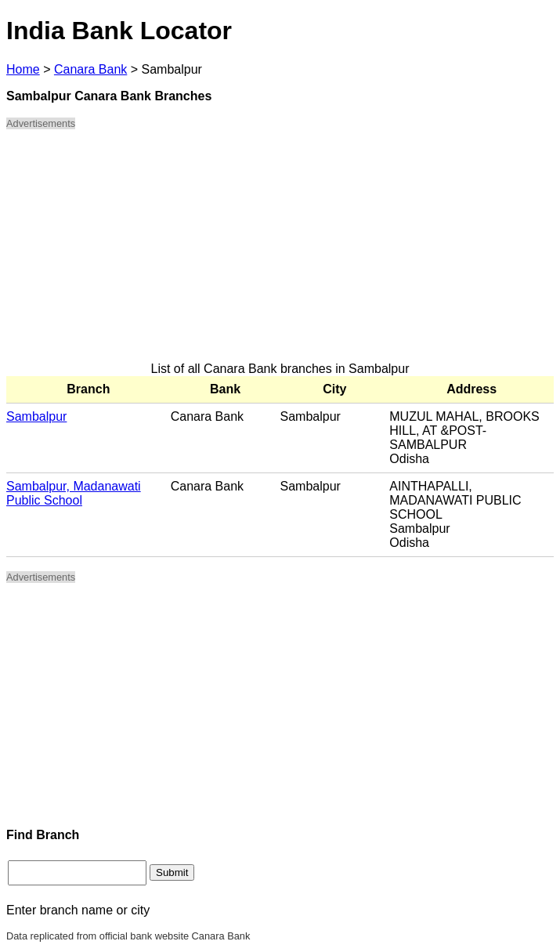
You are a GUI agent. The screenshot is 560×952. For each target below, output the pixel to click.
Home (23, 69)
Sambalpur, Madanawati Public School (74, 493)
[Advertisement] (280, 252)
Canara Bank (90, 69)
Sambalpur (36, 416)
